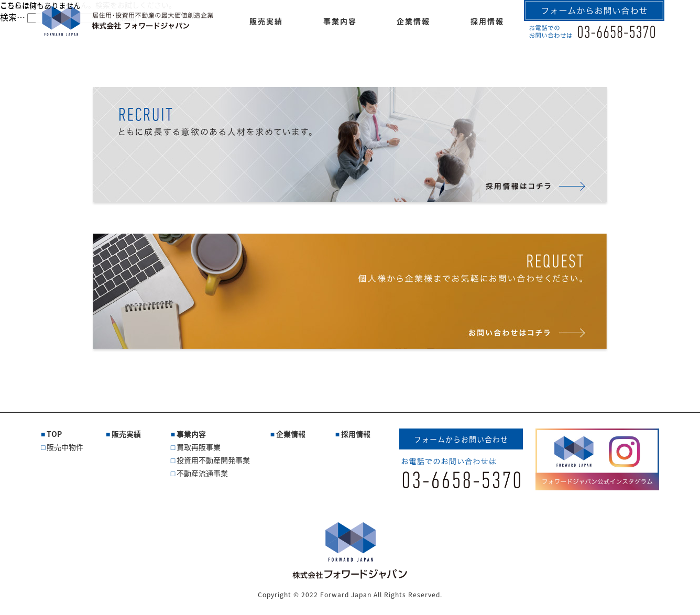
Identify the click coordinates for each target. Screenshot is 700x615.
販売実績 (126, 434)
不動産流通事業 (202, 473)
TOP (54, 434)
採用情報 (356, 434)
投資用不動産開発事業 (213, 460)
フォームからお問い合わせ (461, 439)
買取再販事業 (199, 447)
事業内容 (191, 434)
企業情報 (291, 434)
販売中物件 (65, 447)
